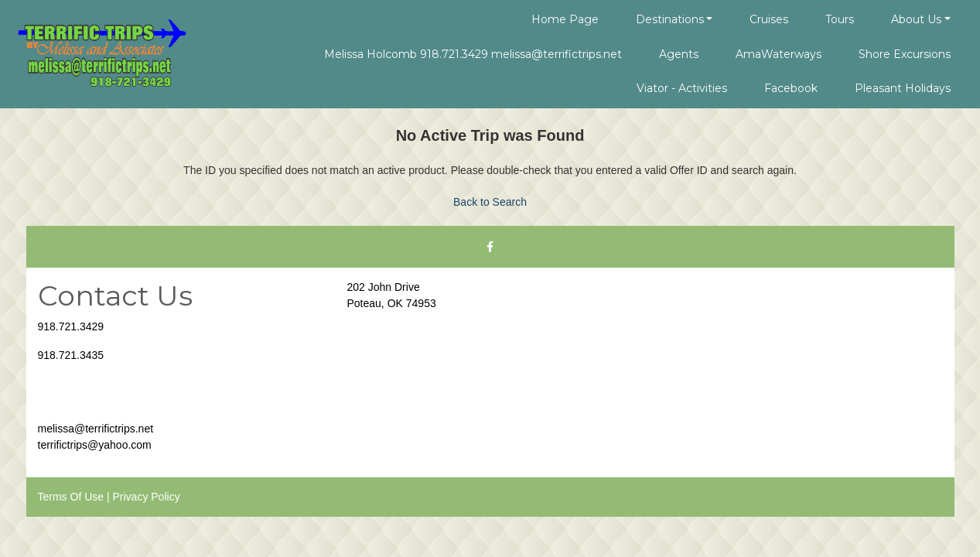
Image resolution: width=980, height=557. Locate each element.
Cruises (769, 19)
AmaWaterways (779, 54)
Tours (840, 19)
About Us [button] (916, 19)
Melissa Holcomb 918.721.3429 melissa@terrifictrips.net (473, 54)
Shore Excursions (905, 54)
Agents (679, 54)
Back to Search (490, 202)
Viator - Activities (682, 88)
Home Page (565, 19)
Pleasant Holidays (903, 88)
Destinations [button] (670, 19)
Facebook (791, 88)
